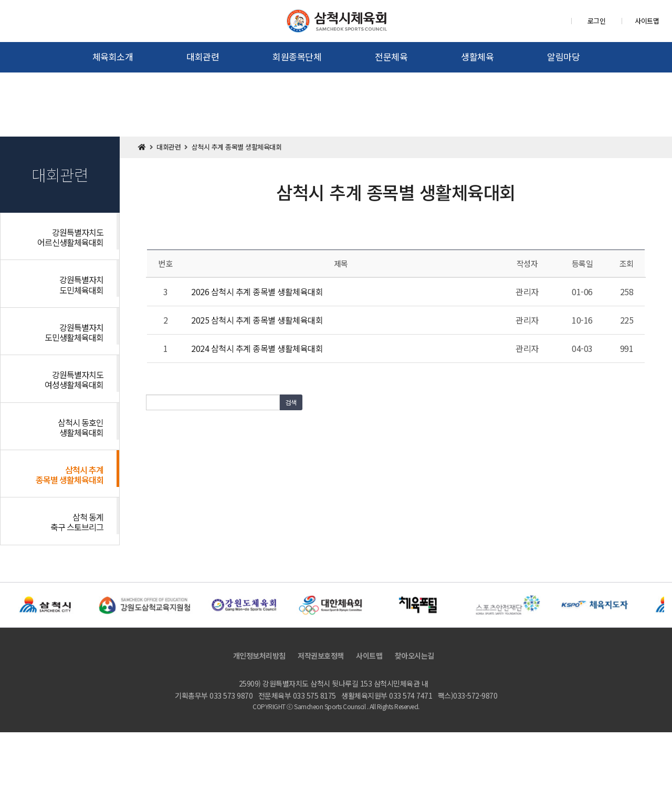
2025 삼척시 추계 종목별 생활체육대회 (257, 320)
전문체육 (391, 56)
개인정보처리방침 (259, 656)
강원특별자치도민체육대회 (81, 284)
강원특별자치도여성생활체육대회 (74, 380)
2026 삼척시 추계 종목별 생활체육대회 (257, 292)
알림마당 (563, 56)
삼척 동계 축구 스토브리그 (77, 522)
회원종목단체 (297, 56)
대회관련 (203, 56)
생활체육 (477, 56)
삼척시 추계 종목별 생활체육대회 (70, 475)
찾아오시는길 (414, 656)
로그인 (597, 21)
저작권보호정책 (321, 656)
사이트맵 (647, 21)
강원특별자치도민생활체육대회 (74, 332)
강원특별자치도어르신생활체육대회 (70, 237)
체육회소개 (113, 56)
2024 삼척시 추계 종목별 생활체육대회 (257, 348)
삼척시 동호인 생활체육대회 (81, 427)
